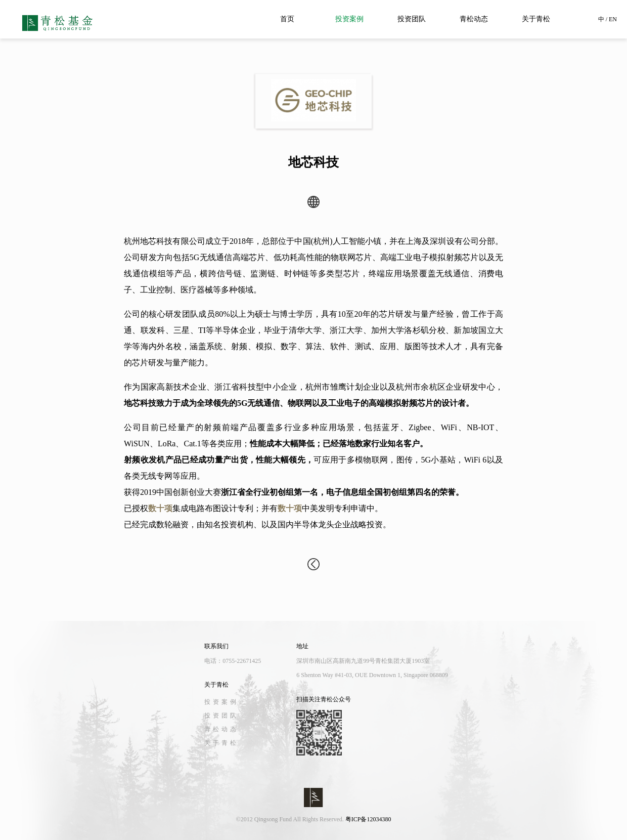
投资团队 (412, 19)
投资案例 (349, 19)
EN (613, 19)
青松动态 (474, 19)
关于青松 (536, 19)
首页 (287, 19)
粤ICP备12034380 (368, 819)
